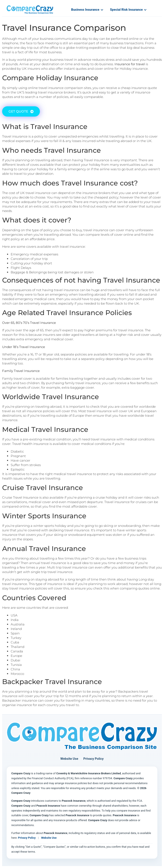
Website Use (69, 759)
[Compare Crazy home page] (82, 736)
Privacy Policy (94, 759)
